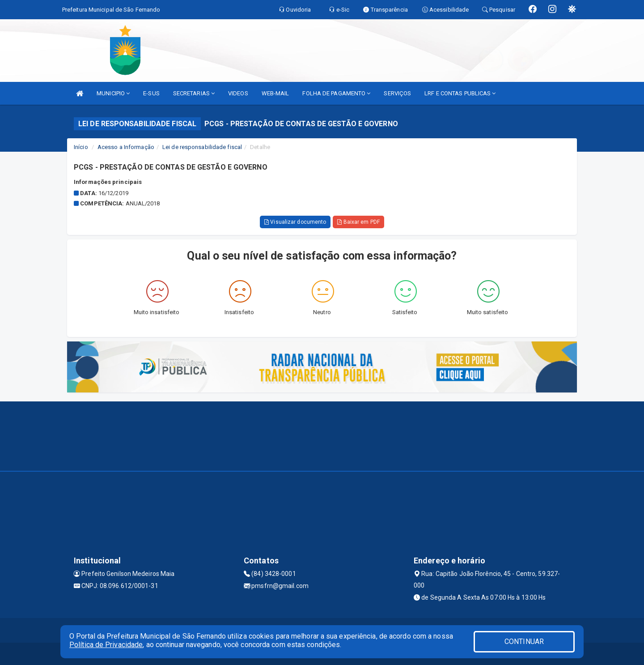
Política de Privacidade (106, 645)
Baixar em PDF (358, 222)
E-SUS (151, 93)
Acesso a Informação (126, 147)
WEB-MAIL (275, 93)
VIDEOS (238, 93)
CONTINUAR (524, 642)
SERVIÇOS (397, 93)
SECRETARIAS (194, 93)
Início (81, 147)
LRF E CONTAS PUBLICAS (460, 93)
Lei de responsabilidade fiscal (202, 147)
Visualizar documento (295, 222)
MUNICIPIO (113, 93)
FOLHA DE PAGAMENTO (336, 93)
